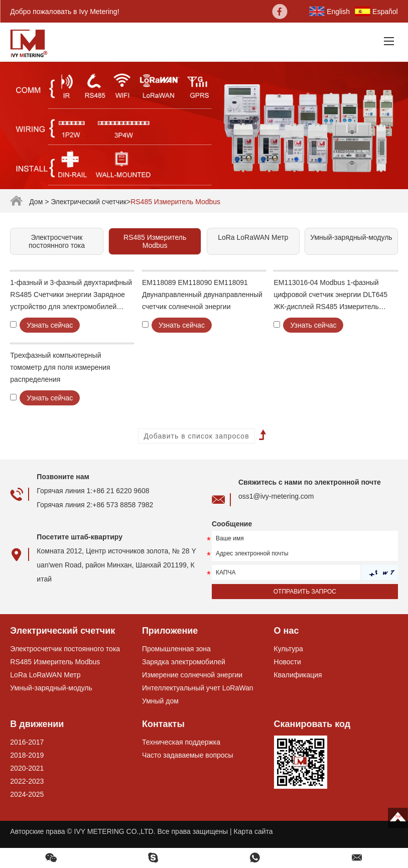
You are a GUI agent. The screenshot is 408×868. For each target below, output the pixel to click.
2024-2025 (27, 794)
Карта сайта (253, 831)
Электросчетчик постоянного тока (57, 241)
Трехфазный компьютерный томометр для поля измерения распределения (60, 367)
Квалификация (298, 675)
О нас (287, 631)
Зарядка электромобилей (184, 662)
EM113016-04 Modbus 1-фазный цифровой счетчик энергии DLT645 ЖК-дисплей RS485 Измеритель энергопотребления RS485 (330, 296)
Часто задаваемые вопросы (188, 755)
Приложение (170, 631)
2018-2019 (27, 755)
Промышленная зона (176, 649)
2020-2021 (27, 768)
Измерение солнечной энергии (192, 675)
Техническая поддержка (181, 742)
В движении (37, 724)
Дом (36, 202)
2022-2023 (27, 781)
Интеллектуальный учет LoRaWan (198, 688)
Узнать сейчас (50, 325)
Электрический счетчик (89, 202)
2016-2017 (27, 742)
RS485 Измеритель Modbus (175, 202)
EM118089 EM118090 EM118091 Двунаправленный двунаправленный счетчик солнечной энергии (202, 295)
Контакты (163, 724)
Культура (289, 649)
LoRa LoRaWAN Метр (253, 237)
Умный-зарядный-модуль (351, 237)
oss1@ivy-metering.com (276, 496)
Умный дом (160, 701)
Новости (288, 662)
